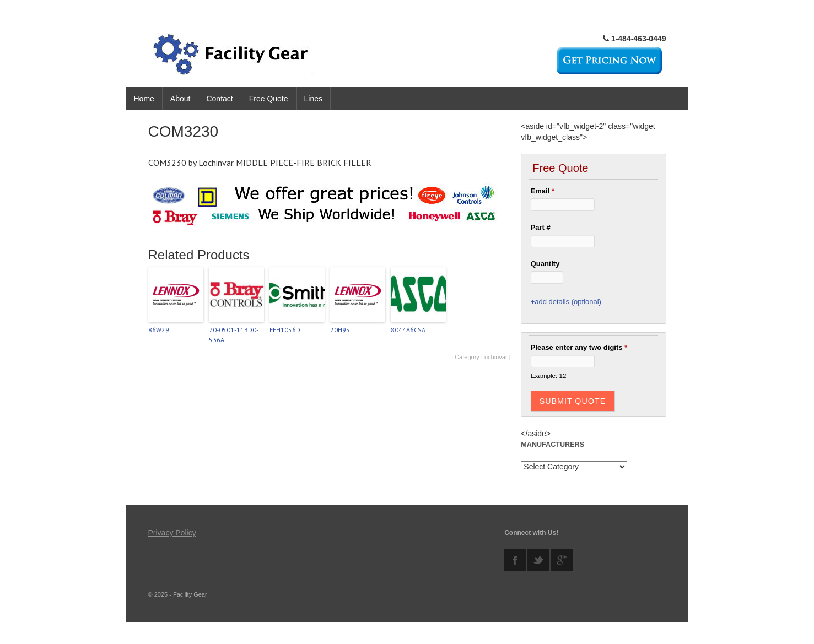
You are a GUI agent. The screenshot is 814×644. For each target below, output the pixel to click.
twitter (538, 560)
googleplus (562, 560)
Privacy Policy (172, 533)
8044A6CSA (408, 330)
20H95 (340, 330)
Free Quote (269, 99)
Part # (541, 227)
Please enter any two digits (579, 347)
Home (144, 99)
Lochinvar (494, 357)
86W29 (159, 330)
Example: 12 (549, 375)
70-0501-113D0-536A (234, 335)
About (180, 99)
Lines (313, 99)
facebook (515, 560)
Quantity (545, 264)
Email (543, 191)
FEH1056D (285, 330)
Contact (219, 99)
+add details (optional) (566, 302)
